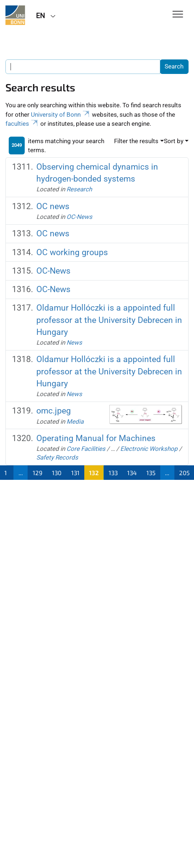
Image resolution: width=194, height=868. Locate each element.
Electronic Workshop (149, 449)
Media (75, 421)
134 (132, 473)
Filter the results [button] (136, 141)
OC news (53, 206)
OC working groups (72, 252)
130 (57, 473)
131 (75, 473)
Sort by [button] (174, 141)
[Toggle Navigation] (178, 15)
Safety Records (57, 457)
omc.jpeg (54, 411)
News (74, 342)
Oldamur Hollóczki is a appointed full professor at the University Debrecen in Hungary (109, 320)
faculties (22, 124)
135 (151, 473)
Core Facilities (86, 449)
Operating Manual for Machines (96, 438)
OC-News (79, 217)
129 (38, 473)
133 (113, 473)
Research (79, 189)
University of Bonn (61, 115)
